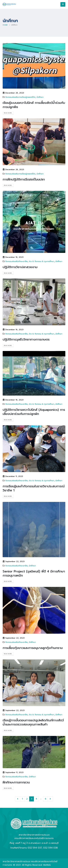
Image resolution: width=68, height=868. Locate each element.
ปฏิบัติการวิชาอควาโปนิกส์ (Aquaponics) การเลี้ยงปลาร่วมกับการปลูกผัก (34, 412)
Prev (18, 799)
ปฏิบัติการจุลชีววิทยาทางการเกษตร (26, 339)
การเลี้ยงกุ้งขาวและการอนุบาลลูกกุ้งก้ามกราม (33, 648)
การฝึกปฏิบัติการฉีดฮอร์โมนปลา (24, 179)
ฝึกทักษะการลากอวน (16, 782)
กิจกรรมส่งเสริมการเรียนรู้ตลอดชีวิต (20, 97)
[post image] (34, 66)
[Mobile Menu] (63, 4)
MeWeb (47, 865)
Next (50, 799)
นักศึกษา (40, 97)
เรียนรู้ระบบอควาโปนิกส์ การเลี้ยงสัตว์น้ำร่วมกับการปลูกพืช (34, 105)
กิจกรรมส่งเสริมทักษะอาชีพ (16, 261)
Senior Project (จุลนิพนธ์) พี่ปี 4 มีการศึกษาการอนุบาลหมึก (34, 573)
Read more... (8, 113)
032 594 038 (50, 848)
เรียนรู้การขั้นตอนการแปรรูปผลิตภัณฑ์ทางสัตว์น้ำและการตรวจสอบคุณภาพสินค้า (33, 722)
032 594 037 (35, 848)
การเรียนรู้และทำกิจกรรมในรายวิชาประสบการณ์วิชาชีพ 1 (34, 488)
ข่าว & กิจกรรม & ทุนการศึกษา (41, 261)
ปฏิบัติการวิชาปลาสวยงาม (20, 267)
